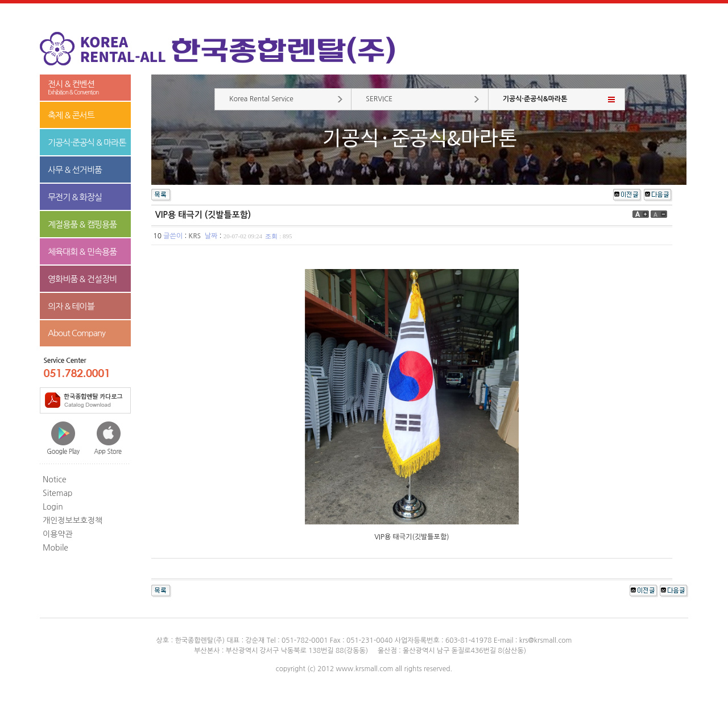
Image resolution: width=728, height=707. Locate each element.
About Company (76, 333)
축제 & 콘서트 (71, 115)
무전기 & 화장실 (75, 197)
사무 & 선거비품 (75, 170)
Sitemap (58, 493)
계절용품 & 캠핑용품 (82, 224)
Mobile (55, 548)
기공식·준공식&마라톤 (535, 99)
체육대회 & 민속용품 (82, 252)
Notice (55, 479)
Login (53, 507)
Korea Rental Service (261, 99)
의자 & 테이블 (71, 306)
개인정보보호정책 (73, 520)
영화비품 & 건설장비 (82, 279)
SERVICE (379, 99)
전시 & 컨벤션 (85, 88)
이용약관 (58, 534)
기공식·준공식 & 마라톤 (87, 142)
